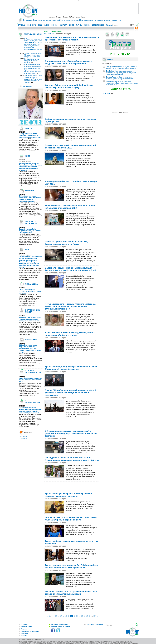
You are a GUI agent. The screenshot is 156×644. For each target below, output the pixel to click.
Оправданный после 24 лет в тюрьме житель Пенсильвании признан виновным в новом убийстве (72, 459)
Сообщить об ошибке (95, 625)
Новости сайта (26, 627)
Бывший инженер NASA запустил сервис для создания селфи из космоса (30, 231)
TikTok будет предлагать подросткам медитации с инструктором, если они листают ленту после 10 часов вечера (30, 349)
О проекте (25, 625)
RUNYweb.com (49, 34)
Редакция (24, 629)
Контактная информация (30, 631)
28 (90, 616)
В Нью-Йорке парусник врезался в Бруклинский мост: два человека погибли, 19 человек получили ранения (30, 410)
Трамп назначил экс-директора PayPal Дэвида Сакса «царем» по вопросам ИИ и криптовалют (72, 566)
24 (79, 616)
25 (82, 616)
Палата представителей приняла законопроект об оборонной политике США (70, 147)
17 (61, 616)
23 (77, 616)
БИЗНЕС (54, 25)
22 (74, 616)
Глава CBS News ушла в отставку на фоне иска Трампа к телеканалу (31, 291)
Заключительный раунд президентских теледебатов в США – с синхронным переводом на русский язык (122, 83)
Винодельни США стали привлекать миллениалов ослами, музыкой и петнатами (30, 136)
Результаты (23, 436)
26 (85, 616)
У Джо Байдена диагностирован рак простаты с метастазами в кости (31, 380)
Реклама (24, 636)
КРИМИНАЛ (30, 191)
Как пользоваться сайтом (61, 627)
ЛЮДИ (40, 25)
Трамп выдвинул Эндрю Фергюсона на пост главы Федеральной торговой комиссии (71, 368)
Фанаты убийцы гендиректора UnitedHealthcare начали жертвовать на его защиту (69, 86)
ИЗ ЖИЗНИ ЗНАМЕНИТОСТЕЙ (33, 372)
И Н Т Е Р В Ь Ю (120, 54)
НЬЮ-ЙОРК (32, 25)
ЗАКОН (47, 25)
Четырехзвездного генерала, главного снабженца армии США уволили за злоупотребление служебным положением (70, 306)
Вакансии (25, 633)
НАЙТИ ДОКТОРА (120, 89)
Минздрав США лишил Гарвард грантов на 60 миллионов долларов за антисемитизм (30, 319)
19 (66, 616)
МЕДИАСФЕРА (31, 284)
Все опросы (23, 438)
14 (53, 616)
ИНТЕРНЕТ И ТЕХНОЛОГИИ (31, 223)
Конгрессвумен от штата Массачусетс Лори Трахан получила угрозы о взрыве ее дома (71, 519)
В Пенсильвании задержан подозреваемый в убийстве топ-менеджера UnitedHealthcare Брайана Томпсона (71, 433)
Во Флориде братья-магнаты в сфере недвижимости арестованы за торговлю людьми (72, 39)
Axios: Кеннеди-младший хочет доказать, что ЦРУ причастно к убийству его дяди (70, 334)
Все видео (108, 94)
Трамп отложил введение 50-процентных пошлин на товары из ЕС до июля (33, 55)
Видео (110, 59)
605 (94, 616)
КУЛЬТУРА (63, 25)
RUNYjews (109, 25)
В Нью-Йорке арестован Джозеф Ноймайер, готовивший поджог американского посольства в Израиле (31, 199)
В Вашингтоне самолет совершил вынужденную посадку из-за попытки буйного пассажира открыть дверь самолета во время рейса (33, 69)
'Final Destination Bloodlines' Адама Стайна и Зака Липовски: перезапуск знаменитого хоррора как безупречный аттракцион (31, 167)
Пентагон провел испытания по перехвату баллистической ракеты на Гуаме (66, 243)
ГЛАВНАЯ (22, 25)
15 (56, 616)
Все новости (27, 86)
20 (69, 616)
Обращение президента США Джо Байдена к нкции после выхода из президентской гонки (121, 68)
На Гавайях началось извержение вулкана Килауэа (32, 61)
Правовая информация (60, 625)
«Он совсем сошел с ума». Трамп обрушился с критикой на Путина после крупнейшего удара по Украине (33, 79)
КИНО (28, 156)
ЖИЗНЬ (87, 25)
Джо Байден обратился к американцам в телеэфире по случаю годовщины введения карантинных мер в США (121, 73)
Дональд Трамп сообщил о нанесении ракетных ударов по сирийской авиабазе (120, 78)
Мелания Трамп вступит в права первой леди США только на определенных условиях (71, 593)
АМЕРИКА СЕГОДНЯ (33, 34)
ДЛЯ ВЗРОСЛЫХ (98, 25)
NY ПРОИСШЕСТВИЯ (33, 401)
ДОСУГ (72, 25)
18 (64, 616)
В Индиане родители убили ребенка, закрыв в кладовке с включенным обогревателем (68, 62)
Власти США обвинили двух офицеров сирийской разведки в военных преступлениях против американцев (71, 393)
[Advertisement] (94, 9)
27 (87, 616)
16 (58, 616)
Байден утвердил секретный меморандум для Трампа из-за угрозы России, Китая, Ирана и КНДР (71, 269)
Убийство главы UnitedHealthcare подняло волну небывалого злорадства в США (70, 207)
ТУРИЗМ (79, 25)
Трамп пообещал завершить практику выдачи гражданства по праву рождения (68, 495)
